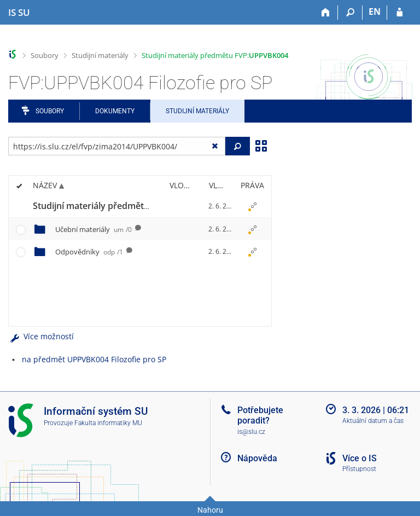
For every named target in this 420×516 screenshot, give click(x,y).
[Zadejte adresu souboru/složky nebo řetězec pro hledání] (117, 146)
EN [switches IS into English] (375, 11)
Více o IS (360, 458)
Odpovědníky (89, 252)
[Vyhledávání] (350, 13)
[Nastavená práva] (252, 206)
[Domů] (326, 13)
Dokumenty (115, 111)
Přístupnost (359, 469)
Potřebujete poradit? (260, 415)
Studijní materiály (100, 55)
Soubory (45, 55)
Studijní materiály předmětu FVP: (215, 55)
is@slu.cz (251, 432)
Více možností (41, 336)
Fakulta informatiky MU (108, 423)
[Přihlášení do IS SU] (399, 13)
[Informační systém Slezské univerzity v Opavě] (19, 13)
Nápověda (257, 458)
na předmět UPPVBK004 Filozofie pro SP (94, 359)
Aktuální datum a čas (373, 421)
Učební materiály (94, 229)
